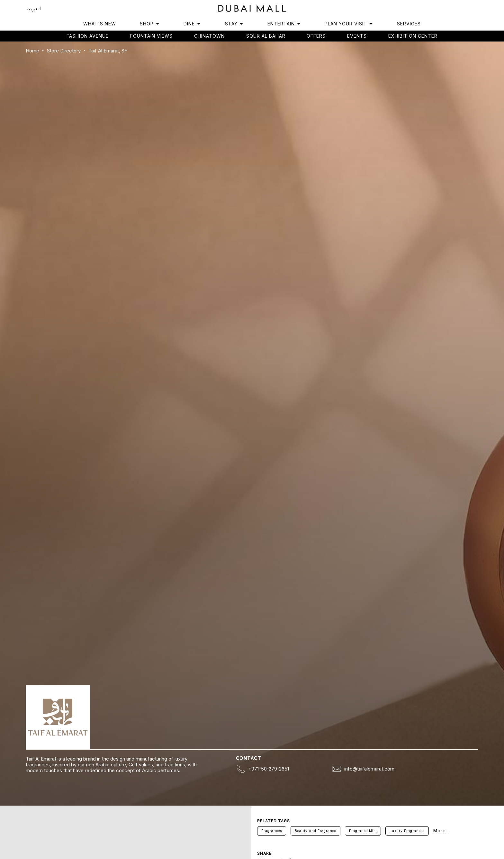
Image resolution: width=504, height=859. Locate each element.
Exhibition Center (413, 36)
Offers (316, 36)
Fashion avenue (88, 36)
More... (441, 831)
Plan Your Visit (349, 24)
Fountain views (151, 36)
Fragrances (272, 831)
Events (357, 36)
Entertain (284, 24)
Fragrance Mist (363, 831)
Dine (192, 24)
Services (409, 24)
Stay (234, 24)
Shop (150, 24)
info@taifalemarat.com (369, 769)
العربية (34, 9)
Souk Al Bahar (266, 36)
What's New (100, 24)
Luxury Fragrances (407, 831)
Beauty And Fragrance (315, 831)
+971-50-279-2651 (269, 769)
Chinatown (209, 36)
